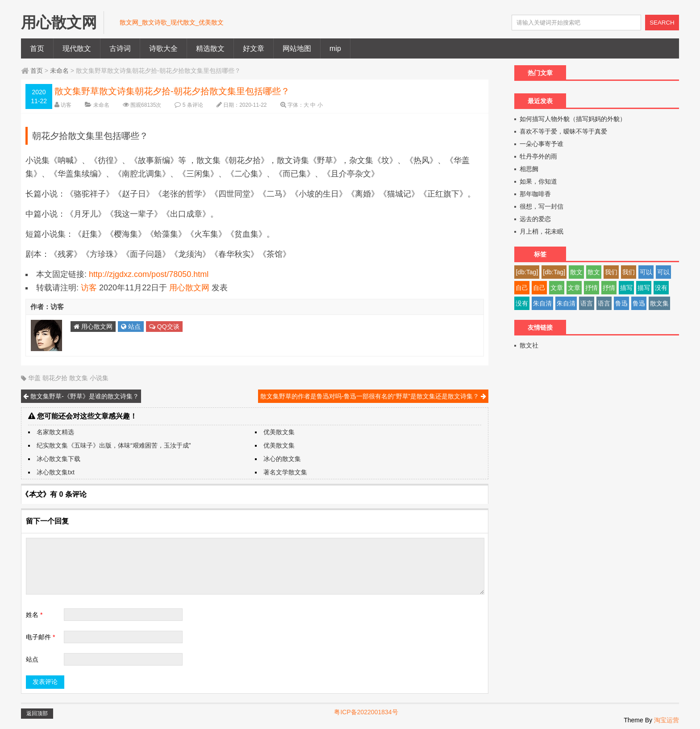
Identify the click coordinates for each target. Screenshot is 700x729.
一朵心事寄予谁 (542, 144)
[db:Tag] (527, 272)
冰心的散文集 (282, 459)
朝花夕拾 (55, 378)
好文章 (254, 48)
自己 (522, 288)
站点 (131, 327)
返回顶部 (37, 713)
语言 (587, 303)
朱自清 (542, 303)
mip (335, 48)
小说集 (99, 378)
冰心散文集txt (56, 472)
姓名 (34, 615)
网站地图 (297, 48)
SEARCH (662, 23)
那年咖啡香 (535, 194)
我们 (611, 272)
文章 (557, 288)
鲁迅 (621, 303)
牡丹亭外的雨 (538, 156)
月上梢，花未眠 (542, 231)
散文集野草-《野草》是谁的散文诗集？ (81, 396)
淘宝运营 (667, 720)
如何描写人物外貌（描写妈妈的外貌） (573, 119)
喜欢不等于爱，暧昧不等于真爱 (563, 131)
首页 (37, 48)
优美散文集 (279, 432)
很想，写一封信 (542, 206)
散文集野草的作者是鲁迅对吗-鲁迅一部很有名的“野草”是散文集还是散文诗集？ (373, 396)
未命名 (59, 71)
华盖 (34, 378)
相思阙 (529, 169)
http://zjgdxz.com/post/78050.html (149, 274)
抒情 (592, 288)
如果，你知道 (538, 181)
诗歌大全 (163, 48)
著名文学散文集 (285, 472)
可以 (646, 272)
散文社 (529, 345)
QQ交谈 (164, 327)
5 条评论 (193, 105)
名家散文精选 (55, 432)
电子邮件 (40, 637)
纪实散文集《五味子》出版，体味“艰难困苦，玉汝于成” (114, 445)
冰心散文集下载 (58, 459)
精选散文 (210, 48)
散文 (576, 272)
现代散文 (77, 48)
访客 (66, 105)
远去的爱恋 (535, 219)
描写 (626, 288)
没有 (661, 288)
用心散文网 (189, 288)
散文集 (79, 378)
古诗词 (120, 48)
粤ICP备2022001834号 (366, 712)
